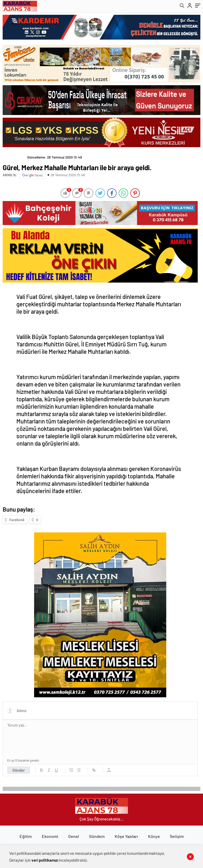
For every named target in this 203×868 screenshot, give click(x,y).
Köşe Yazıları (126, 836)
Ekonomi (50, 836)
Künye (154, 836)
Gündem (97, 836)
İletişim (177, 836)
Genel (74, 836)
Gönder (19, 770)
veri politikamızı (45, 860)
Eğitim (26, 836)
